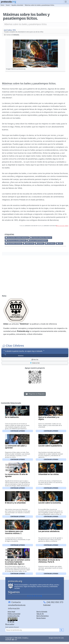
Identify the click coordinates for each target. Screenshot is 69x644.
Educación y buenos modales (18, 238)
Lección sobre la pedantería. (50, 446)
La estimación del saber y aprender (16, 447)
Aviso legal (11, 612)
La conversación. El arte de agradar (16, 475)
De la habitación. (12, 417)
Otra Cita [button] (35, 360)
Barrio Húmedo (42, 612)
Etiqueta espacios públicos (42, 238)
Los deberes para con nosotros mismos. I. (14, 532)
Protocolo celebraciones (17, 241)
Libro (60, 243)
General (40, 243)
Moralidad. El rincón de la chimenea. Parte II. (49, 561)
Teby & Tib (40, 614)
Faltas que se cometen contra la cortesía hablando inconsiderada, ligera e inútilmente (18, 563)
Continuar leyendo (18, 431)
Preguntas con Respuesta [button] (35, 394)
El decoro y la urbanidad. (15, 503)
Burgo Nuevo (41, 618)
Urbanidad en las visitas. (49, 474)
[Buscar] (32, 630)
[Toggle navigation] (66, 2)
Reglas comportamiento (38, 241)
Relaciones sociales (14, 243)
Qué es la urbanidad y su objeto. (49, 418)
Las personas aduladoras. (49, 531)
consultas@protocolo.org (17, 605)
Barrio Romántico (43, 616)
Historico (51, 243)
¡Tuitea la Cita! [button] (35, 363)
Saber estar (30, 243)
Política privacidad (14, 614)
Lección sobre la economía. (50, 503)
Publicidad (47, 605)
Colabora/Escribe (14, 616)
